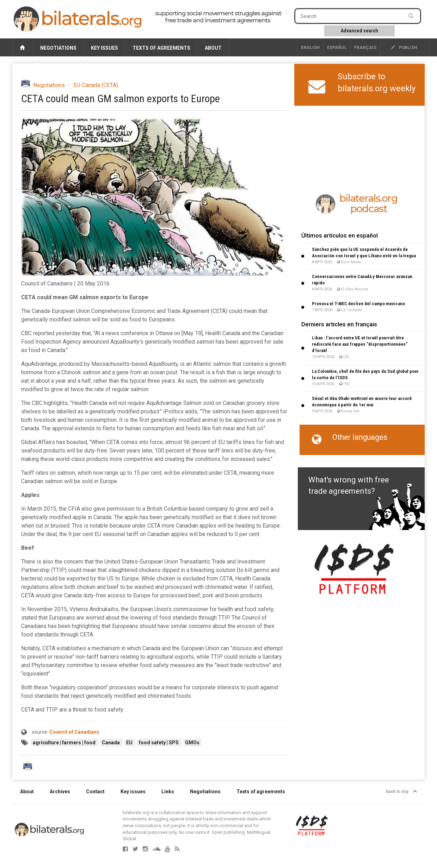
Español (337, 48)
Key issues (104, 48)
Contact (95, 792)
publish (404, 48)
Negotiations (58, 48)
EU (130, 743)
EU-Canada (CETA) (96, 85)
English (310, 48)
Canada (111, 743)
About (213, 48)
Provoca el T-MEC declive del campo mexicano (358, 304)
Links (168, 792)
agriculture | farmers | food (65, 743)
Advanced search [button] (359, 31)
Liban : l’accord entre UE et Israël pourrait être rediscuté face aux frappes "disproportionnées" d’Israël (360, 344)
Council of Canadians (74, 732)
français (365, 48)
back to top (402, 792)
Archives (60, 792)
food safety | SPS (159, 743)
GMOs (192, 743)
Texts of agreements (161, 48)
